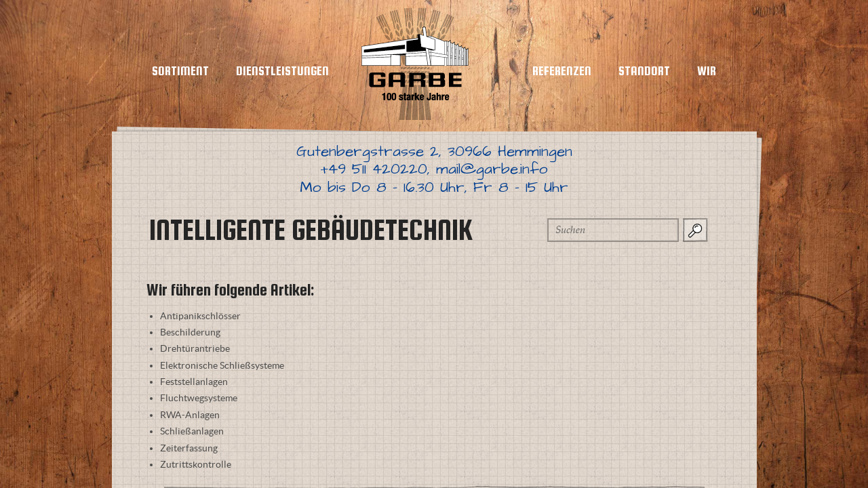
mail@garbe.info (492, 169)
